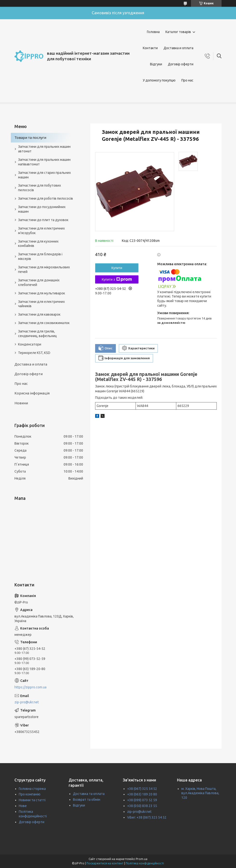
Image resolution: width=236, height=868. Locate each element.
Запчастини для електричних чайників (41, 304)
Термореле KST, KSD (34, 353)
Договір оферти (181, 64)
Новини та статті (32, 800)
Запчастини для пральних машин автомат (44, 149)
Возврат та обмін (87, 800)
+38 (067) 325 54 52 (142, 789)
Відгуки (156, 64)
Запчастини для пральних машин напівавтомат (44, 162)
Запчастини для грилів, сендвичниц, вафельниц (37, 334)
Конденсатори (30, 344)
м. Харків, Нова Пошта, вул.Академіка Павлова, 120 (200, 793)
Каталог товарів (178, 32)
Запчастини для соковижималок (44, 323)
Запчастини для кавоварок (39, 314)
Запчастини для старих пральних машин (44, 175)
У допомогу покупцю (159, 80)
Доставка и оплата (178, 48)
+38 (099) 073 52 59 (142, 800)
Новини (21, 403)
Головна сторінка (32, 789)
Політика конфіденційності (145, 863)
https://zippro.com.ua (30, 687)
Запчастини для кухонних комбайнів (38, 244)
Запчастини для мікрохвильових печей (44, 269)
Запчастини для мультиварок (42, 293)
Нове (23, 806)
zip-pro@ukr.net (27, 702)
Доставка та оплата (89, 794)
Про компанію (30, 794)
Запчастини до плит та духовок (43, 220)
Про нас (187, 80)
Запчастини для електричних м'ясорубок (41, 231)
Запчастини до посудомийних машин (42, 209)
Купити (117, 268)
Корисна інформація (32, 393)
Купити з (117, 279)
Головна (153, 32)
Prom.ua (142, 859)
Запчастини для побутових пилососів (39, 188)
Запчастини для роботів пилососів (46, 198)
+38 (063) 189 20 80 (142, 794)
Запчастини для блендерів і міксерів (40, 256)
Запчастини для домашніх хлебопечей (39, 282)
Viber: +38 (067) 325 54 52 (147, 817)
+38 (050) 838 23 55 (142, 806)
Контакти (150, 48)
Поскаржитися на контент (105, 863)
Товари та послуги (30, 138)
